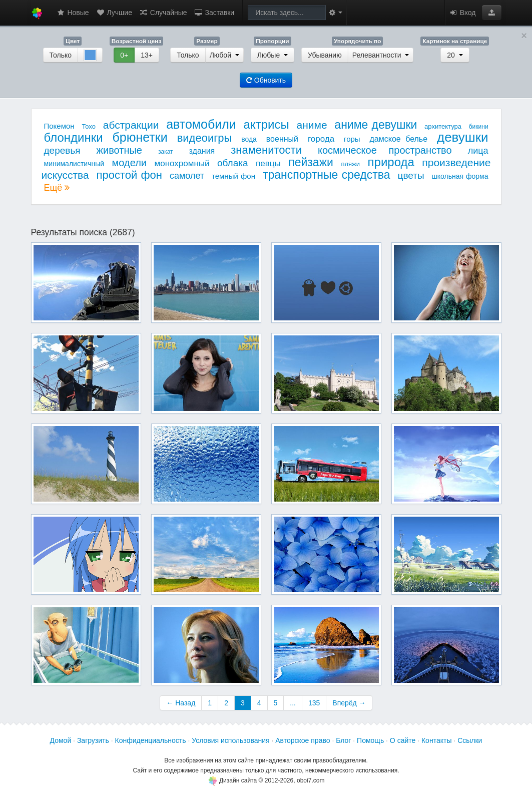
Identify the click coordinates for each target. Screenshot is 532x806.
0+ (124, 55)
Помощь (370, 740)
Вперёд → (349, 703)
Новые (73, 13)
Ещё (57, 188)
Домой (61, 740)
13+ (147, 55)
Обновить (266, 80)
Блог (343, 740)
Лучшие (114, 13)
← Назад (181, 703)
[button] (492, 13)
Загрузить (93, 740)
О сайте (403, 740)
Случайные (163, 13)
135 (314, 703)
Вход (462, 13)
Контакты (436, 740)
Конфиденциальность (151, 740)
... (293, 703)
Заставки (214, 13)
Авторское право (303, 740)
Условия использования (230, 740)
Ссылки (470, 740)
